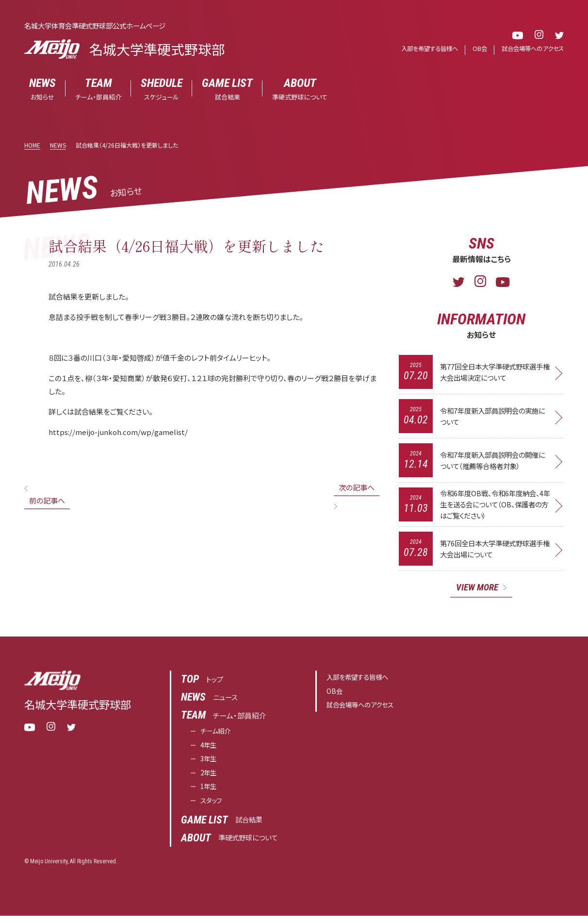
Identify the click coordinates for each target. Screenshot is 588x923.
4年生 (210, 749)
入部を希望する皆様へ (422, 49)
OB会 (475, 49)
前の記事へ (47, 500)
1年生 (210, 793)
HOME (32, 145)
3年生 (210, 764)
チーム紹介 (218, 735)
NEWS (58, 145)
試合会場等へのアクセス (530, 49)
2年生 (210, 779)
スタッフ (213, 808)
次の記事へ (357, 487)
